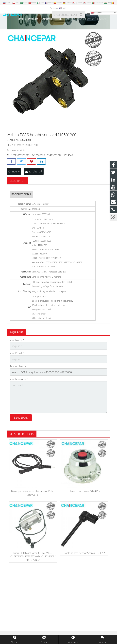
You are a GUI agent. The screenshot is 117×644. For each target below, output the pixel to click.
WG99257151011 (21, 155)
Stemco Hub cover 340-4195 (84, 491)
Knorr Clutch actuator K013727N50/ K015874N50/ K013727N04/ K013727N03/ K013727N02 (33, 556)
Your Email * (17, 353)
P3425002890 (54, 155)
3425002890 (38, 155)
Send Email (34, 171)
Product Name (18, 366)
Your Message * (19, 379)
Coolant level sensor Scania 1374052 (84, 553)
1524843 (68, 155)
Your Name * (17, 340)
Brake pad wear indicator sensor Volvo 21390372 (33, 493)
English (96, 13)
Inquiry (14, 171)
